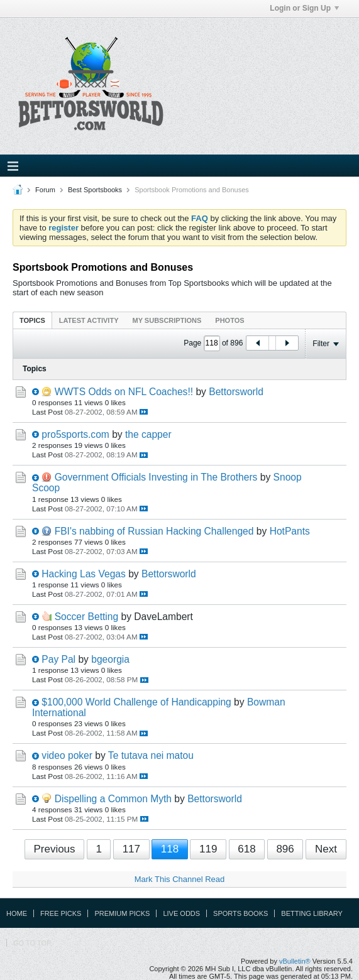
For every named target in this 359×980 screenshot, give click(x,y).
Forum (45, 190)
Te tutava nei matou (151, 755)
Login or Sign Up (304, 8)
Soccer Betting (86, 617)
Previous (54, 849)
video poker (67, 755)
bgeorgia (110, 659)
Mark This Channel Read (180, 879)
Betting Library (312, 913)
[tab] (32, 320)
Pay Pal (58, 659)
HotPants (290, 531)
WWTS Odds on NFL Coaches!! (124, 392)
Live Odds (181, 913)
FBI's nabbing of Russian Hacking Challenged (154, 531)
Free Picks (61, 913)
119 (208, 849)
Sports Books (240, 913)
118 (170, 849)
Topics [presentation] (32, 320)
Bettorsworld (236, 392)
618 (246, 849)
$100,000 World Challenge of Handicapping (136, 702)
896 (285, 849)
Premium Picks (122, 913)
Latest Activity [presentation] (89, 320)
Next (326, 849)
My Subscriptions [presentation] (167, 320)
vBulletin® (295, 961)
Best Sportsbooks (95, 190)
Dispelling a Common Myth (113, 799)
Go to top (32, 943)
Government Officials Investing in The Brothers (156, 477)
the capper (148, 434)
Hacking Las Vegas (84, 574)
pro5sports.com (75, 434)
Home (17, 913)
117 (131, 849)
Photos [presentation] (229, 320)
